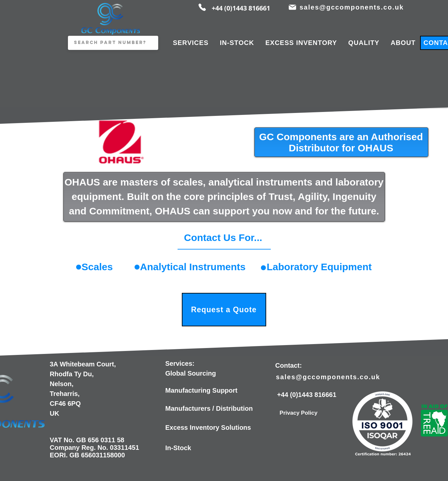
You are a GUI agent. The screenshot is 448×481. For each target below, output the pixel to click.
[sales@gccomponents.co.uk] (352, 7)
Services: (180, 363)
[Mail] (293, 7)
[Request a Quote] (224, 310)
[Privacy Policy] (299, 413)
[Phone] (202, 7)
